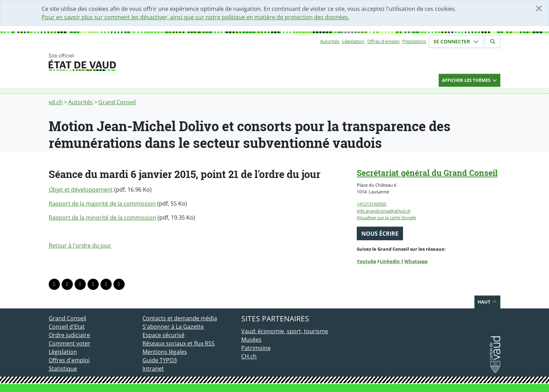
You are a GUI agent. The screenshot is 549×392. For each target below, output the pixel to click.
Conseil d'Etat (67, 327)
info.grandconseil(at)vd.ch (384, 211)
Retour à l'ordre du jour (80, 245)
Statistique (63, 369)
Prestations (414, 41)
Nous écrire (380, 234)
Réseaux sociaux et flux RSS (179, 343)
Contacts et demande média (180, 318)
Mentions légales (165, 352)
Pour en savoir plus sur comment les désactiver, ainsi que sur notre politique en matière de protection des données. (196, 17)
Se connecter (456, 41)
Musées (251, 340)
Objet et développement (81, 190)
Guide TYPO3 (160, 360)
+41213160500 (371, 204)
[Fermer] (539, 8)
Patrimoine (256, 348)
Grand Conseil (117, 102)
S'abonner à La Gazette (173, 327)
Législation (353, 41)
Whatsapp (416, 261)
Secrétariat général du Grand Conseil (427, 173)
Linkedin (390, 261)
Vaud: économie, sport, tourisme (285, 331)
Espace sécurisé (164, 335)
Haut (487, 302)
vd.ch (56, 102)
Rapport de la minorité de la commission (102, 218)
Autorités (330, 41)
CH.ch (249, 356)
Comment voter (70, 343)
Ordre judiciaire (69, 335)
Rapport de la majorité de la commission (102, 204)
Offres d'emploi (383, 41)
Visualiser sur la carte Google (386, 218)
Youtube (367, 261)
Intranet (153, 369)
